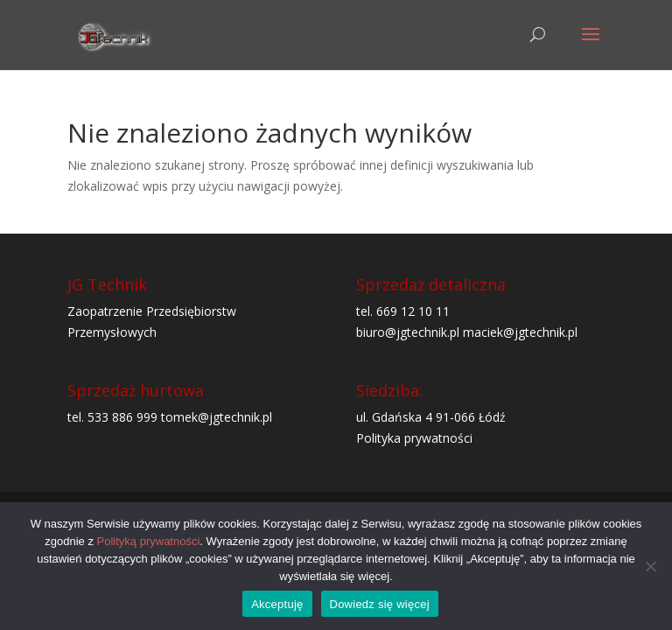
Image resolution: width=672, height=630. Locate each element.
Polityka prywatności (414, 438)
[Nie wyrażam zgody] (650, 566)
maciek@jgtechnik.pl (520, 332)
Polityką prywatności (149, 541)
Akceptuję (277, 604)
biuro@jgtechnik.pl (408, 332)
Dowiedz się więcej (380, 604)
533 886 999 (122, 417)
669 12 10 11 (413, 311)
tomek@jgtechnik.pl (217, 417)
